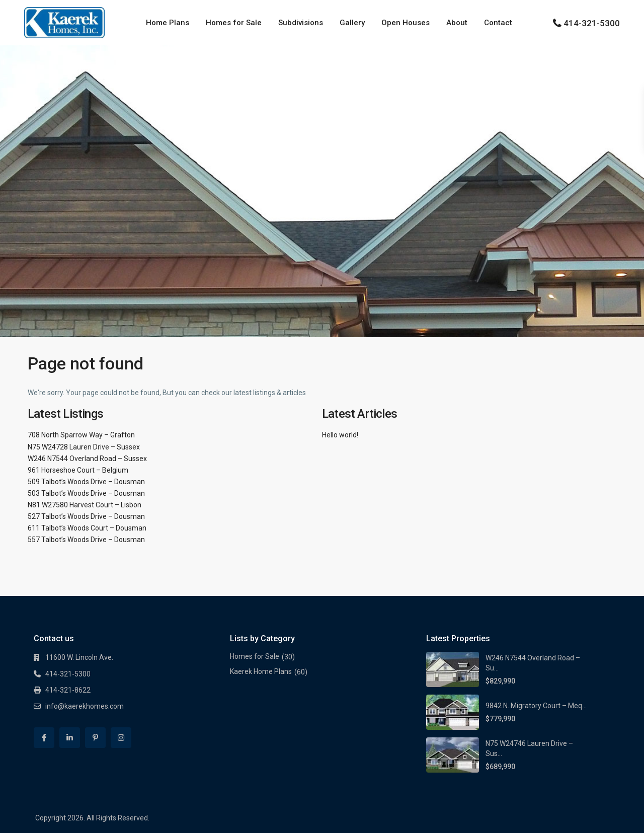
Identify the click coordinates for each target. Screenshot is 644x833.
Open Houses (406, 23)
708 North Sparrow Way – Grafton (81, 435)
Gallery (352, 23)
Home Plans (168, 23)
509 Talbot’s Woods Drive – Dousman (86, 482)
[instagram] (121, 738)
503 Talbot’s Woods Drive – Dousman (86, 493)
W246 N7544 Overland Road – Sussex (87, 459)
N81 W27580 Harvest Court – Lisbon (85, 505)
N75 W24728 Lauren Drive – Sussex (84, 447)
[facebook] (44, 738)
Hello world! (340, 435)
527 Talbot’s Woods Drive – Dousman (86, 516)
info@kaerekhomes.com (85, 706)
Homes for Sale (234, 23)
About (457, 23)
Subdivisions (301, 23)
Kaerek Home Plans (261, 671)
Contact (498, 23)
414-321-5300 (592, 23)
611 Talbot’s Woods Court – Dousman (87, 528)
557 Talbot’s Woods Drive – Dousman (86, 540)
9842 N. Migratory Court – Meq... (536, 706)
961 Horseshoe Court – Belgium (78, 470)
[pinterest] (95, 738)
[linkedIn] (70, 738)
